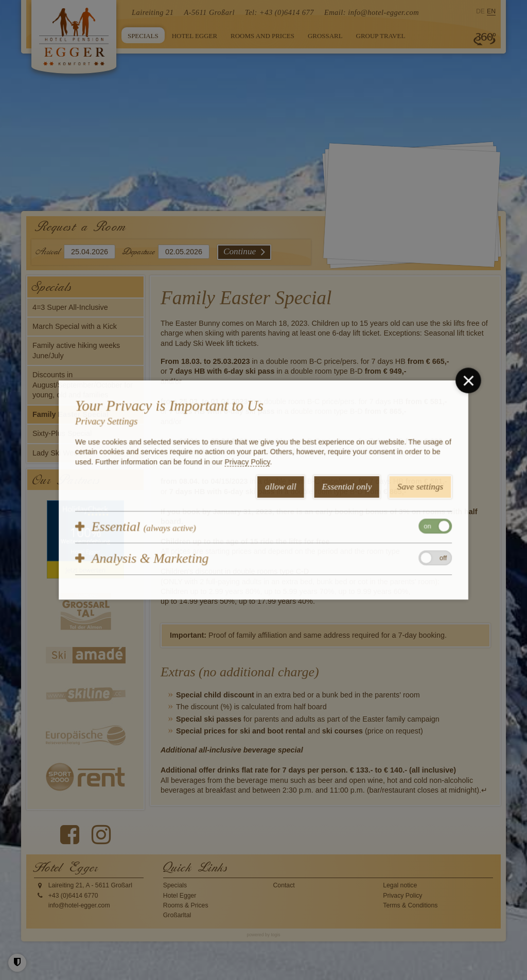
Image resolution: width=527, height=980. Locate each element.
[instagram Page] (101, 835)
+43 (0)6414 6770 (73, 896)
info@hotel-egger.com (383, 12)
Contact (284, 885)
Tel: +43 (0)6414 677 (279, 12)
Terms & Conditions (410, 905)
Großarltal (177, 915)
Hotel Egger (180, 896)
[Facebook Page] (70, 835)
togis (275, 935)
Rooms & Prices (186, 905)
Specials (175, 885)
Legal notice (400, 885)
